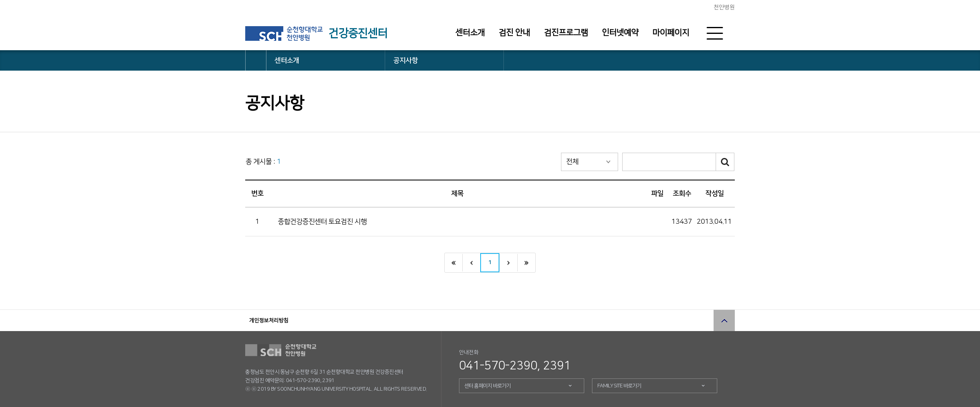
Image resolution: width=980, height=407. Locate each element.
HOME (256, 60)
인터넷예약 (620, 33)
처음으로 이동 (453, 263)
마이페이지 (671, 33)
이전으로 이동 (471, 263)
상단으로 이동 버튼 (724, 320)
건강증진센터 (358, 33)
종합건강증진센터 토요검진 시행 (322, 222)
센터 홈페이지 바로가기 (488, 386)
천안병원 (724, 7)
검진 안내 (514, 33)
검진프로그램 (566, 33)
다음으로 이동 (508, 263)
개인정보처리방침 (269, 320)
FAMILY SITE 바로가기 (619, 386)
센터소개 (470, 33)
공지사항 (406, 60)
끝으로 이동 (526, 263)
